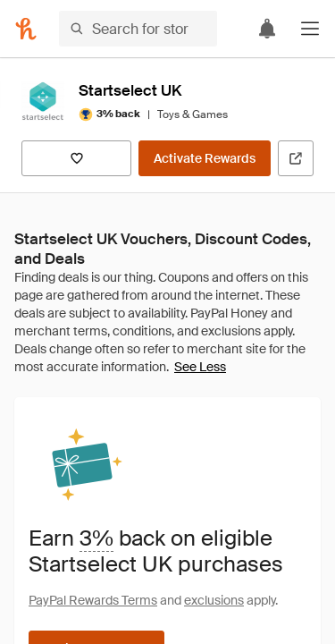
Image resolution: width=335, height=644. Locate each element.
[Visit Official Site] (296, 158)
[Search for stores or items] (138, 29)
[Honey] (26, 29)
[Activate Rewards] (205, 158)
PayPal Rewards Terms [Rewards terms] (93, 600)
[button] (310, 29)
